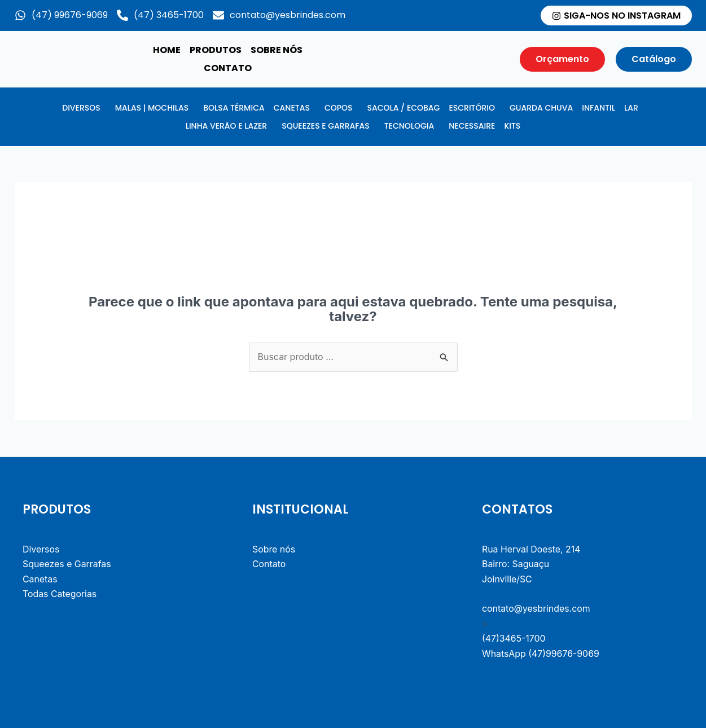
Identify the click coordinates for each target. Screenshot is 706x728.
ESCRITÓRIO (472, 108)
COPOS (339, 108)
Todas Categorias (60, 594)
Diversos (41, 550)
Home (167, 50)
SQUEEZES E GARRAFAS (325, 126)
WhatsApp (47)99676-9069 (541, 654)
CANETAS (292, 108)
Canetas (40, 580)
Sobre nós (277, 50)
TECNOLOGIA (409, 126)
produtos (216, 50)
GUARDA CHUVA (541, 108)
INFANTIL (598, 108)
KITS (512, 126)
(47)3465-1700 (514, 639)
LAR (631, 108)
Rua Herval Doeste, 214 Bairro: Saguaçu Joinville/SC (532, 565)
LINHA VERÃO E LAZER (227, 126)
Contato (228, 68)
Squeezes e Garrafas (67, 564)
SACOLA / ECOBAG (403, 108)
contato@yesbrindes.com (536, 609)
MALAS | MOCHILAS (152, 108)
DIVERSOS (81, 108)
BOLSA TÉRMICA (234, 108)
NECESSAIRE (472, 126)
